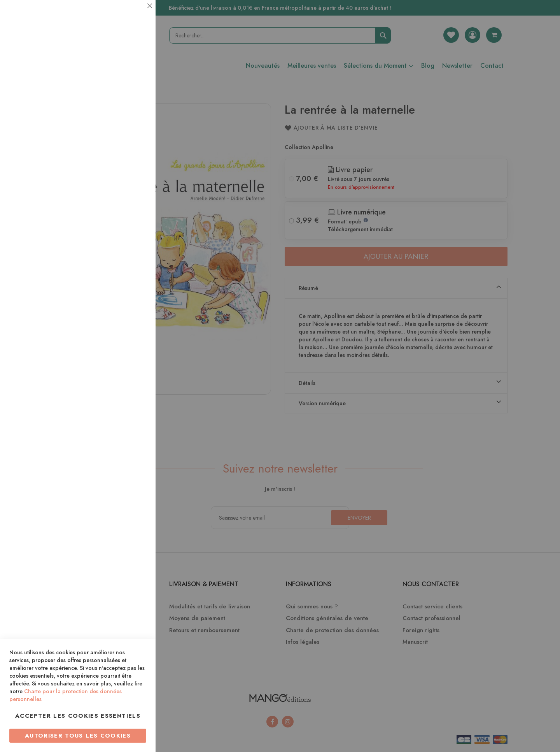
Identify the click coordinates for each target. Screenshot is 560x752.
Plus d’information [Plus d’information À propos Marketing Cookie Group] (123, 237)
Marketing (134, 188)
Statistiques (134, 106)
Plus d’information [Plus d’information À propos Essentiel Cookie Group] (123, 72)
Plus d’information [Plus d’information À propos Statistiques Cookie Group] (123, 155)
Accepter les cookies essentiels (78, 716)
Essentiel (134, 15)
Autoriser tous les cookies (78, 736)
